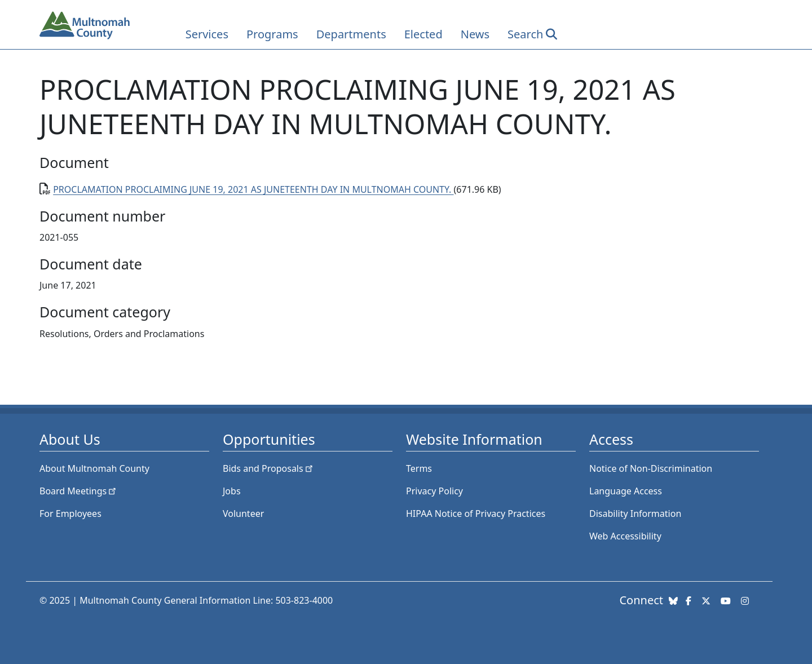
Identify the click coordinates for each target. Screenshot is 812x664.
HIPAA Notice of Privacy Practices (476, 514)
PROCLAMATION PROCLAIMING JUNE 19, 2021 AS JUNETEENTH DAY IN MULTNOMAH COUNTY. (253, 189)
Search (525, 34)
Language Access (626, 491)
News (475, 34)
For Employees (70, 514)
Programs (272, 34)
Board (79, 491)
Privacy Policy (434, 491)
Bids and (269, 468)
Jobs (232, 491)
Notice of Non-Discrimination (651, 468)
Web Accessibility (625, 536)
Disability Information (635, 514)
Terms (419, 468)
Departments (351, 34)
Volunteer (243, 514)
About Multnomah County (94, 468)
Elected (423, 34)
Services (207, 34)
